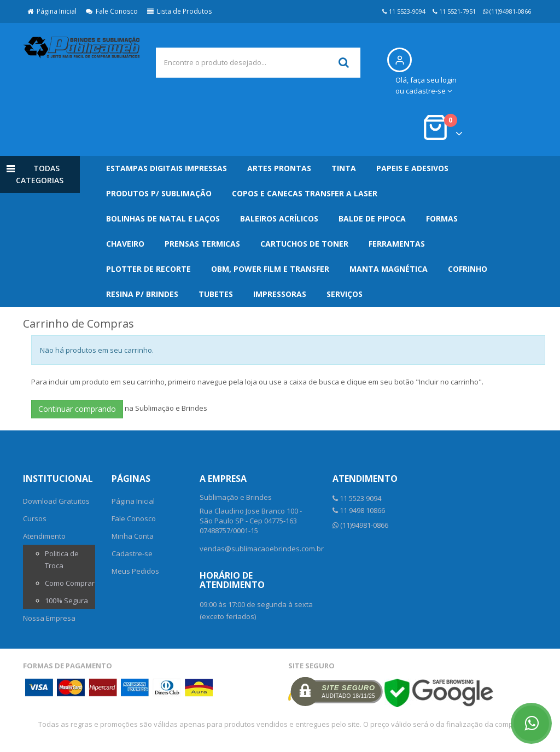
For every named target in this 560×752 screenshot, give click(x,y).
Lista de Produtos (179, 11)
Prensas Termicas (202, 244)
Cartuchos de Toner (304, 244)
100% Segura (66, 601)
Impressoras (280, 294)
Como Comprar (70, 583)
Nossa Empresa (49, 618)
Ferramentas (397, 244)
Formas (442, 218)
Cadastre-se (132, 553)
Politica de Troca (62, 559)
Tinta (344, 168)
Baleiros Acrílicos (279, 218)
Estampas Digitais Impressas (167, 168)
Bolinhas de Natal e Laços (163, 218)
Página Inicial (52, 11)
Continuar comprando (77, 409)
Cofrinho (468, 269)
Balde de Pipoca (372, 218)
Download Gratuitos (56, 501)
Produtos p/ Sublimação (159, 193)
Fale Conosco (112, 11)
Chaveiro (125, 244)
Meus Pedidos (135, 571)
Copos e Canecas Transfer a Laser (305, 193)
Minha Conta (133, 536)
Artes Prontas (279, 168)
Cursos (35, 518)
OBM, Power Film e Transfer (270, 269)
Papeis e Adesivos (412, 168)
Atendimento (44, 536)
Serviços (345, 294)
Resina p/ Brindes (142, 294)
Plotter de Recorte (148, 269)
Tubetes (216, 294)
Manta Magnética (389, 269)
